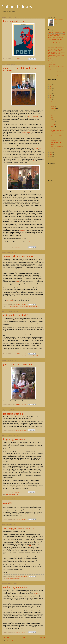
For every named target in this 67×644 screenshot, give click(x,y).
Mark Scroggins (59, 20)
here (30, 242)
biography (8, 494)
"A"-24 (8, 307)
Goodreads (51, 61)
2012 (51, 93)
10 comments (24, 577)
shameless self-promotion (29, 307)
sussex (37, 307)
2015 (51, 86)
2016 (51, 84)
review (16, 474)
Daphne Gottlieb (37, 594)
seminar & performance (33, 117)
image (18, 401)
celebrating (7, 342)
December (53, 102)
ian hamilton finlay (19, 307)
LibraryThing (51, 63)
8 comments (24, 632)
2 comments (24, 247)
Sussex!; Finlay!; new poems (18, 256)
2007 (51, 154)
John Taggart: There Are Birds (19, 528)
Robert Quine (32, 546)
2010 (51, 98)
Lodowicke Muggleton (27, 132)
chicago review (10, 356)
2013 (51, 91)
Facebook (50, 59)
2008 (51, 152)
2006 (51, 157)
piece (17, 282)
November (53, 104)
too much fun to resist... (15, 21)
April (52, 120)
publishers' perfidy (15, 494)
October (53, 106)
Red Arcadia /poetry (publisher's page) (56, 32)
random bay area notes (15, 587)
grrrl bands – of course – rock (18, 364)
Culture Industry (17, 7)
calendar (8, 503)
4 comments (24, 59)
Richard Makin (22, 231)
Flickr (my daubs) (52, 65)
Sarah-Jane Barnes (37, 148)
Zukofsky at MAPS (52, 70)
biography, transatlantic (15, 439)
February (53, 124)
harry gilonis (12, 307)
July (52, 113)
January (53, 126)
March (53, 122)
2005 (51, 159)
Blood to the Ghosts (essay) (54, 75)
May (52, 117)
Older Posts (42, 638)
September (53, 109)
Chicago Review (17, 320)
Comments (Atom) (11, 641)
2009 (51, 100)
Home (24, 638)
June (52, 115)
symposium (30, 261)
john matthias (16, 356)
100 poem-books (10, 579)
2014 (51, 89)
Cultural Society (9, 301)
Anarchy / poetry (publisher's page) (56, 38)
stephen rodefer (35, 356)
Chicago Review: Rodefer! (17, 315)
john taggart (17, 579)
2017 (51, 82)
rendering (34, 161)
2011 (51, 95)
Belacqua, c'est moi (13, 414)
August (53, 111)
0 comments (24, 519)
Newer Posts (5, 638)
